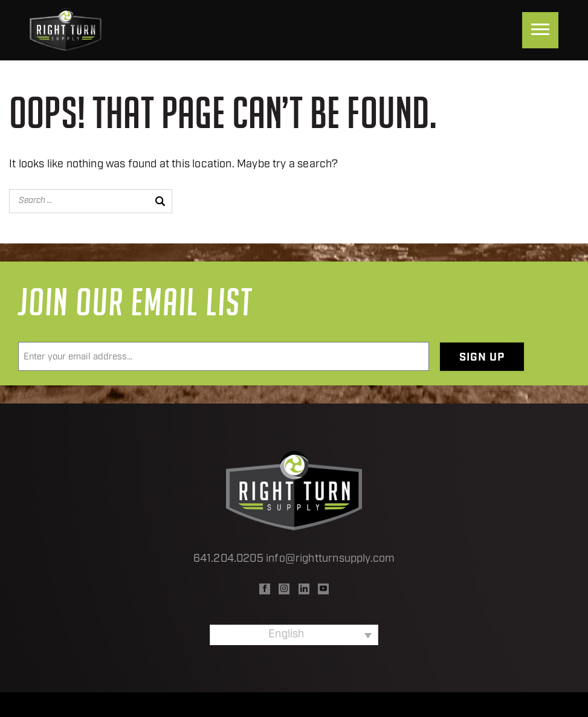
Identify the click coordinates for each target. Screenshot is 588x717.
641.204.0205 (228, 559)
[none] (294, 635)
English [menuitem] (286, 635)
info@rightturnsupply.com (330, 559)
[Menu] (540, 30)
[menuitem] (294, 635)
